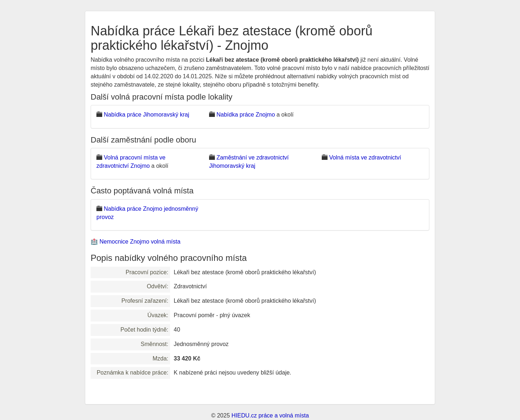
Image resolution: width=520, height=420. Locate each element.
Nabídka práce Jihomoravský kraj (146, 115)
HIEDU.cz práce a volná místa (270, 415)
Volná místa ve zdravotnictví (365, 157)
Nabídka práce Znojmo (246, 115)
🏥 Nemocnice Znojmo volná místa (136, 242)
